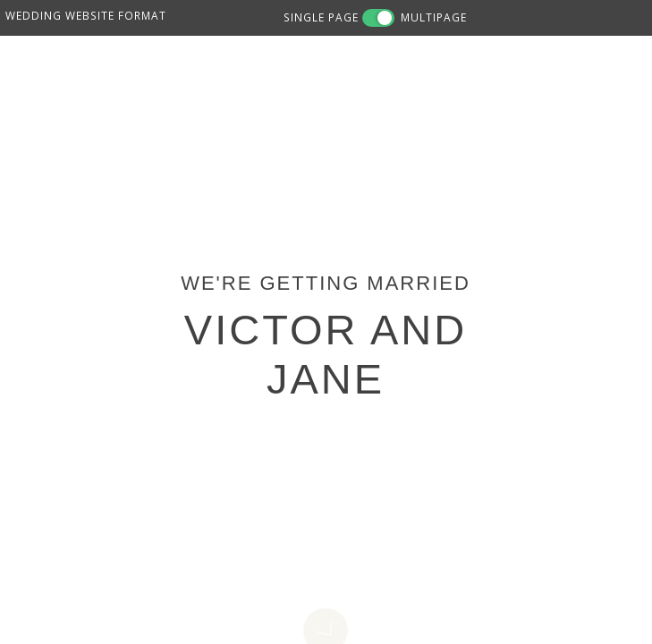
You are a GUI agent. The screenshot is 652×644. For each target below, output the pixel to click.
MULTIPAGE (434, 17)
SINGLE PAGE (321, 17)
